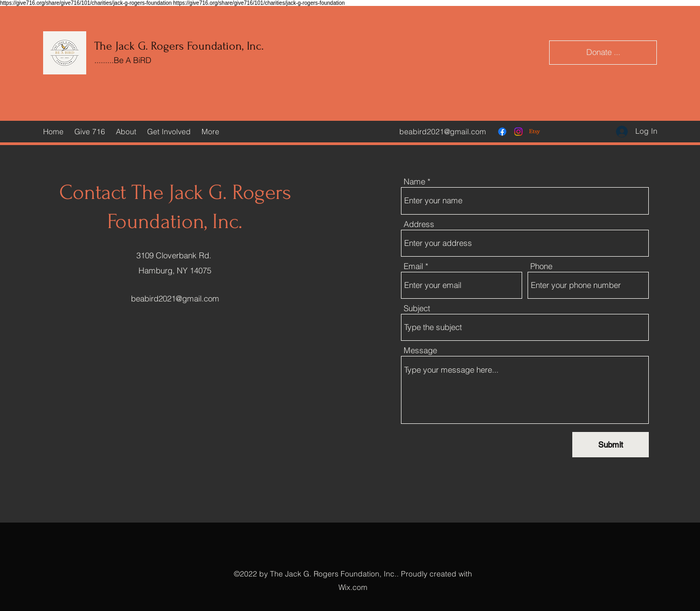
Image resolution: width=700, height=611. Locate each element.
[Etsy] (535, 132)
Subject (417, 308)
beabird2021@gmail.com (443, 132)
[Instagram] (518, 132)
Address (419, 224)
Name (414, 181)
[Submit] (611, 445)
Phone (541, 266)
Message (420, 350)
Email (413, 266)
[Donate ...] (603, 53)
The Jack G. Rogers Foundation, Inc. (179, 46)
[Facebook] (502, 132)
